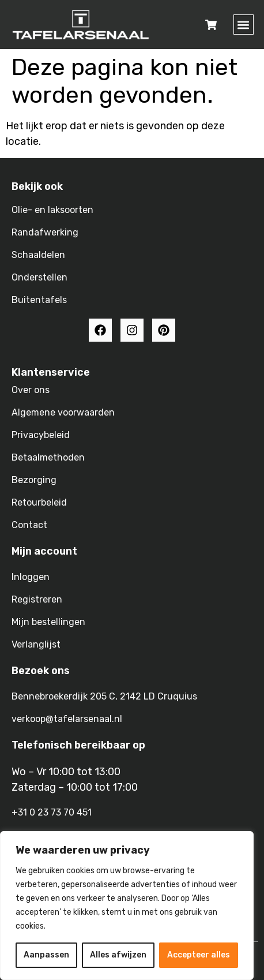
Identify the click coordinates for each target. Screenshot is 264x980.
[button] (244, 25)
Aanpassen (46, 955)
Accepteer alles (199, 955)
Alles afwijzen (118, 955)
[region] (127, 906)
